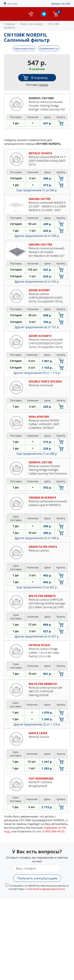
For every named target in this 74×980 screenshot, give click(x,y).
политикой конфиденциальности (46, 889)
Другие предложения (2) (37, 724)
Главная (9, 24)
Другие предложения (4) (37, 636)
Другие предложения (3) (37, 538)
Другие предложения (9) (37, 281)
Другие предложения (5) (37, 236)
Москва (13, 4)
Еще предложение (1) (37, 190)
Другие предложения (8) (37, 327)
